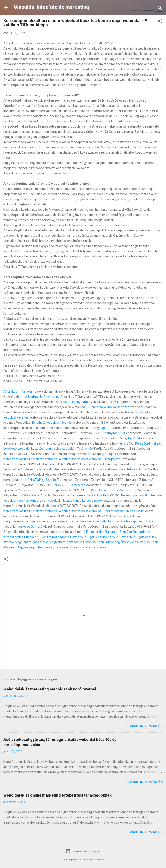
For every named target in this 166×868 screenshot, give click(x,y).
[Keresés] (160, 9)
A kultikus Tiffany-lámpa (21, 391)
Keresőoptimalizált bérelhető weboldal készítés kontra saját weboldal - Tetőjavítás (62, 459)
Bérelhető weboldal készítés (109, 407)
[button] (160, 22)
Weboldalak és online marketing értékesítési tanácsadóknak (57, 795)
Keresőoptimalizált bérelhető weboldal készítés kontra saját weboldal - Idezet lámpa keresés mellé (73, 511)
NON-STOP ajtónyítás (41, 480)
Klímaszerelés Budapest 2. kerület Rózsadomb (117, 532)
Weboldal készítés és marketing (52, 7)
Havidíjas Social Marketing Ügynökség (110, 542)
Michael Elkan (96, 860)
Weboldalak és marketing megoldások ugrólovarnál (50, 689)
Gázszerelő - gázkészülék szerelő (94, 537)
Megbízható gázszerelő (32, 542)
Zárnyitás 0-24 (102, 428)
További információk (144, 726)
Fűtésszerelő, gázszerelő (53, 547)
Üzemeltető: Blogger (83, 851)
